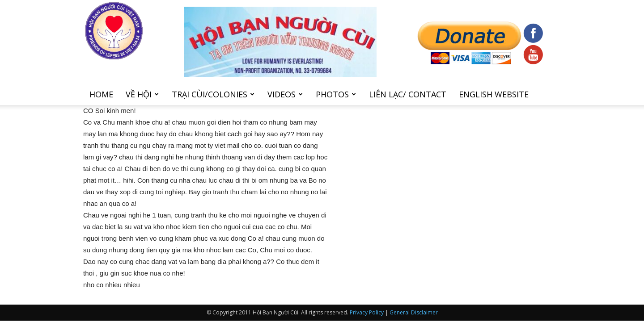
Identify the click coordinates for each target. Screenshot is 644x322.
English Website (494, 94)
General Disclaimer (414, 312)
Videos (285, 94)
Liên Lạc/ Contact (408, 94)
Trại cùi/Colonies (213, 94)
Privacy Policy (367, 312)
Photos (336, 94)
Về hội (142, 94)
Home (101, 94)
